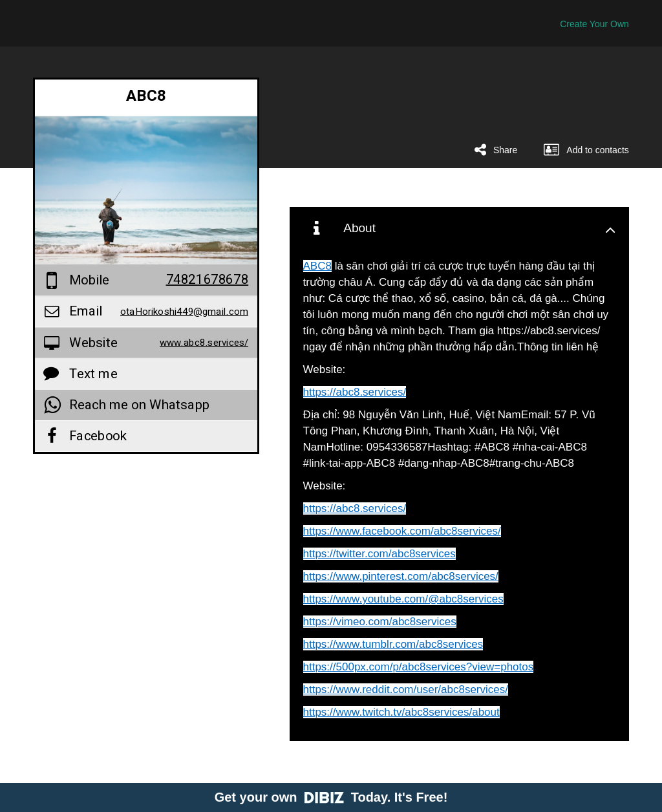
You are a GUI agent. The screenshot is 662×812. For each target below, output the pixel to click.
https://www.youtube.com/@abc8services (403, 599)
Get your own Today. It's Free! (331, 797)
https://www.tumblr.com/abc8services (393, 644)
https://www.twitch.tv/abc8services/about (401, 712)
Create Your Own (594, 24)
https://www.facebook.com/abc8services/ (402, 531)
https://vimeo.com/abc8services (380, 622)
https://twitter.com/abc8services (379, 554)
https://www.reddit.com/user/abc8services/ (406, 689)
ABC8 (317, 266)
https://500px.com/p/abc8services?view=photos (419, 667)
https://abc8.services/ (355, 392)
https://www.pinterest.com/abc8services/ (401, 576)
